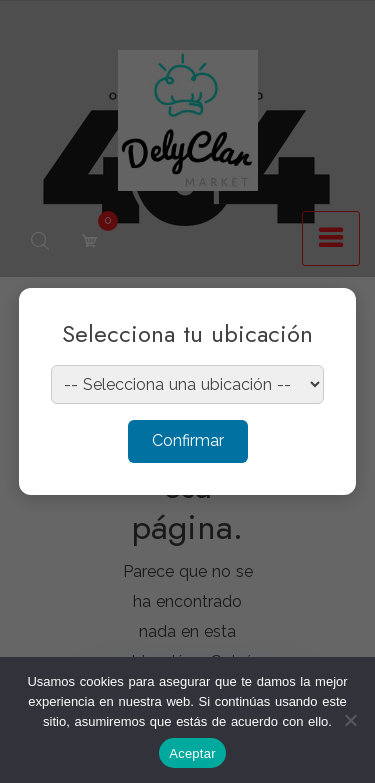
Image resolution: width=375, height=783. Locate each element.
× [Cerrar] (321, 316)
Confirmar (188, 440)
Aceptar (192, 753)
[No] (350, 720)
